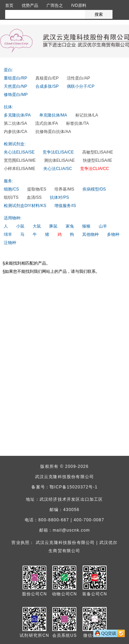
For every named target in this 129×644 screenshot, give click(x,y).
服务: (8, 181)
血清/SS (34, 197)
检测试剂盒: (15, 144)
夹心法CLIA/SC (58, 169)
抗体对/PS (59, 197)
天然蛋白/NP (15, 86)
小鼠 (20, 226)
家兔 (70, 226)
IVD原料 (79, 5)
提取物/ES (37, 189)
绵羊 (8, 234)
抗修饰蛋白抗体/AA (53, 132)
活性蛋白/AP (78, 78)
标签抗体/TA (77, 123)
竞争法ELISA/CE (58, 152)
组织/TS (11, 197)
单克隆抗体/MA (53, 115)
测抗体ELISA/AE (59, 160)
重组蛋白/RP (15, 78)
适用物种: (13, 218)
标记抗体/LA (87, 115)
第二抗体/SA (15, 123)
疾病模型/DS (94, 189)
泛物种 (10, 243)
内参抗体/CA (15, 132)
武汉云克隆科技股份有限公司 (65, 477)
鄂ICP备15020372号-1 (73, 487)
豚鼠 (53, 226)
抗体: (8, 107)
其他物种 (90, 234)
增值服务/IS (65, 206)
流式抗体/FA (46, 123)
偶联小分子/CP (80, 86)
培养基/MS (64, 189)
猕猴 (86, 226)
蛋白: (8, 70)
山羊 (103, 226)
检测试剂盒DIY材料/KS (25, 206)
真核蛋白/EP (47, 78)
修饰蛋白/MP (16, 95)
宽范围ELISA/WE (20, 160)
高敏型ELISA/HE (98, 152)
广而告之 (55, 5)
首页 (9, 5)
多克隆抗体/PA (17, 115)
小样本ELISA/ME (19, 169)
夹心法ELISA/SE (19, 152)
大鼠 (37, 226)
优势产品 (30, 5)
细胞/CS (11, 189)
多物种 (113, 234)
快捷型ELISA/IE (98, 160)
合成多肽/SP (47, 86)
